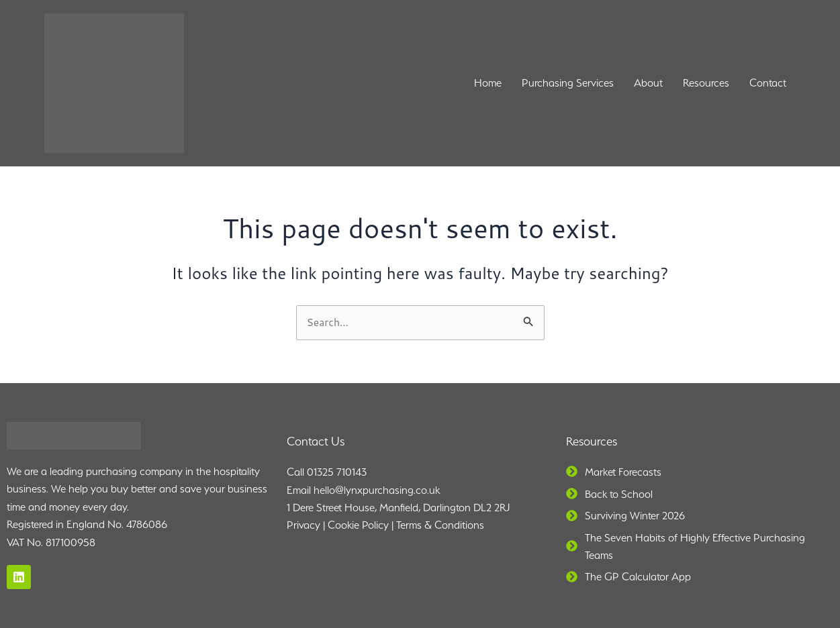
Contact (768, 83)
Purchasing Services (568, 83)
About (648, 83)
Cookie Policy (358, 526)
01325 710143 (337, 473)
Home (488, 83)
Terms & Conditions (440, 526)
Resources (706, 83)
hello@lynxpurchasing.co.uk (377, 490)
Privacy (304, 526)
